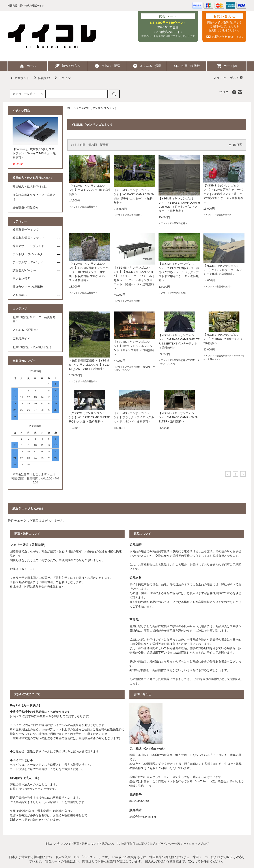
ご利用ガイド (21, 339)
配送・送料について (86, 844)
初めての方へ (67, 66)
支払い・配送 (107, 66)
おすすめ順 (78, 145)
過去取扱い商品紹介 (25, 208)
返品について (110, 844)
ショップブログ (199, 844)
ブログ (224, 92)
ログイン (62, 78)
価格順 (93, 145)
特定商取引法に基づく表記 (138, 844)
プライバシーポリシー (172, 844)
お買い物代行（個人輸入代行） (33, 347)
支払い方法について (58, 844)
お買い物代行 (187, 66)
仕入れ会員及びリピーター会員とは (34, 197)
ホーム (28, 66)
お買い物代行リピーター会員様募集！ (34, 319)
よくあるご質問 (147, 66)
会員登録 (41, 78)
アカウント (19, 78)
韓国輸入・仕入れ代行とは (30, 186)
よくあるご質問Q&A (26, 330)
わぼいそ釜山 (218, 781)
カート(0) (227, 66)
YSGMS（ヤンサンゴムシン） (98, 108)
